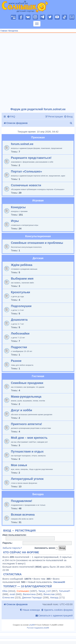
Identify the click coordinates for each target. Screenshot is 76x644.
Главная (4, 31)
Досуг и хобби (22, 410)
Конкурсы (18, 207)
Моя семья (19, 465)
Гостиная (38, 376)
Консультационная (38, 236)
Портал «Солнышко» (27, 171)
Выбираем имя (22, 279)
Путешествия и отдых (27, 451)
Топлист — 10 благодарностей (27, 586)
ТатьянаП (64, 591)
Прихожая (38, 137)
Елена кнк (8, 597)
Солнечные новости (26, 185)
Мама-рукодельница (26, 397)
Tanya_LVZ (45, 591)
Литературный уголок (27, 479)
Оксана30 (59, 582)
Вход (7, 531)
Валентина (29, 594)
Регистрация (25, 531)
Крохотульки (20, 292)
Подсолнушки (21, 306)
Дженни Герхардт (32, 597)
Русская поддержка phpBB (38, 628)
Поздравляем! (22, 501)
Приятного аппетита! (27, 424)
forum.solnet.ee (22, 144)
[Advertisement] (37, 70)
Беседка (38, 494)
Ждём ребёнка (22, 265)
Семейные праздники (27, 383)
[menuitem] (11, 117)
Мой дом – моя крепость (29, 438)
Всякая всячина (23, 515)
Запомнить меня (46, 548)
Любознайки (20, 333)
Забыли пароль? (12, 548)
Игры (15, 221)
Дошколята (19, 320)
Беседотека (13, 31)
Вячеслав (49, 594)
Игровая (38, 200)
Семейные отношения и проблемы (37, 243)
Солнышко (23, 591)
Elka (5, 591)
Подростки (19, 347)
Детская (38, 258)
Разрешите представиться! (31, 158)
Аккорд (54, 597)
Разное (16, 361)
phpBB (32, 625)
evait (12, 594)
